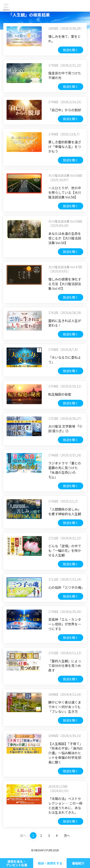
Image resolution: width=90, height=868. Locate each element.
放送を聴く (71, 50)
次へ (67, 836)
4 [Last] (57, 836)
